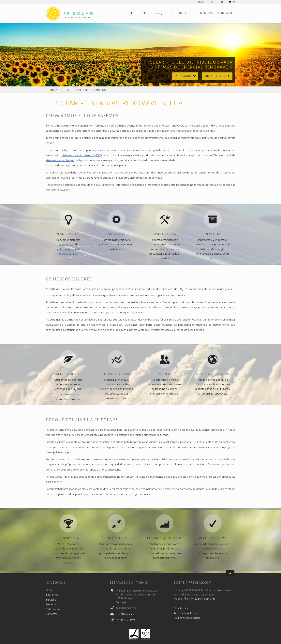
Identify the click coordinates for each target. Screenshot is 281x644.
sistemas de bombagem (60, 160)
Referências (203, 13)
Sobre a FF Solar (58, 90)
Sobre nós (138, 13)
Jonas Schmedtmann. (203, 599)
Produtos (179, 13)
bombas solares (68, 254)
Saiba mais (185, 76)
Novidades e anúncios (90, 90)
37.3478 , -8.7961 (125, 620)
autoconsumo (65, 249)
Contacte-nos (217, 76)
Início (201, 2)
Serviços (159, 13)
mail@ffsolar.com (126, 614)
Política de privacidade (187, 618)
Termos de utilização (186, 613)
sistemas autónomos (105, 150)
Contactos (227, 13)
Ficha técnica (181, 608)
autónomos (66, 244)
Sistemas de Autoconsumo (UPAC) (82, 155)
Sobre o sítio (216, 2)
